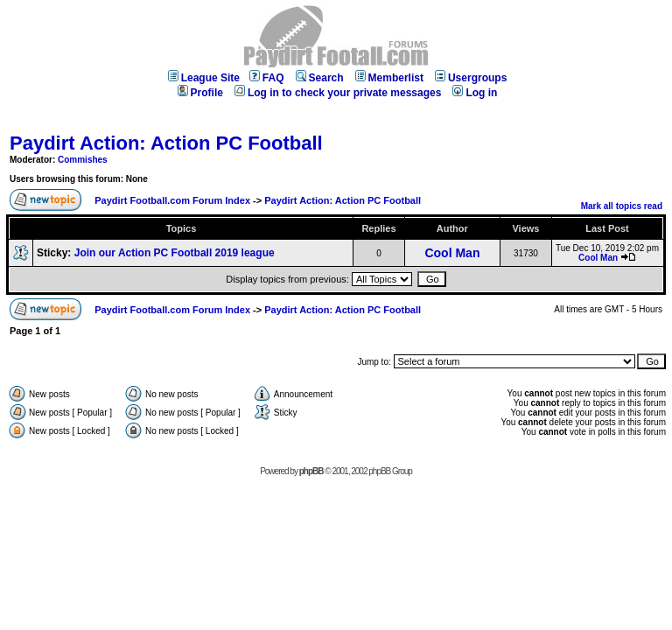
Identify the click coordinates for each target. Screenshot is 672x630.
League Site (204, 78)
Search (320, 78)
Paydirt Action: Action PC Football (166, 143)
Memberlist (389, 78)
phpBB (311, 471)
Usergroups (471, 78)
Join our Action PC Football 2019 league (175, 253)
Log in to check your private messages (338, 93)
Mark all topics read (622, 206)
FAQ (267, 78)
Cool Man (452, 253)
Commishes (83, 160)
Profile (200, 93)
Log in (475, 93)
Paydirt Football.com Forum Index (172, 200)
